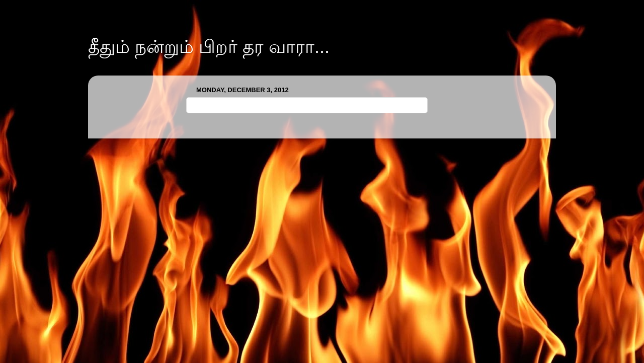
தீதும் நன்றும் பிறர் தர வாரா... (209, 47)
